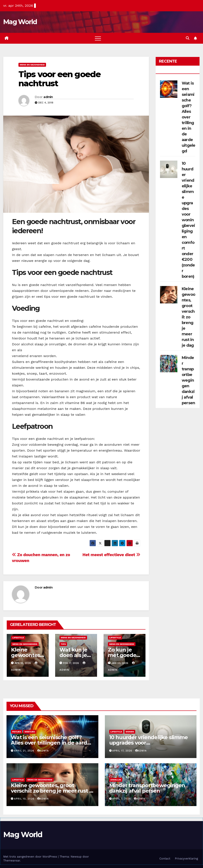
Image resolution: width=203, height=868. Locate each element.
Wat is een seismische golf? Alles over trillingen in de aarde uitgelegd (188, 117)
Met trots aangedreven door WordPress (31, 857)
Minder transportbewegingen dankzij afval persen (188, 380)
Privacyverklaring (186, 859)
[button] (188, 38)
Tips (63, 644)
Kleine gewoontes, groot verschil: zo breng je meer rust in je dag (188, 317)
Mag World (20, 22)
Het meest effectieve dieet (111, 555)
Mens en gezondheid (32, 65)
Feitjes (17, 732)
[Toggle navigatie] (98, 38)
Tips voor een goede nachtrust (59, 79)
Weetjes (30, 732)
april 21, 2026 (25, 751)
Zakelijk (116, 780)
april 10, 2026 (25, 799)
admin (48, 97)
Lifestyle (18, 638)
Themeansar (12, 861)
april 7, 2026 (122, 799)
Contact (165, 859)
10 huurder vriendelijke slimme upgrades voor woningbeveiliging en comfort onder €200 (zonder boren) (188, 220)
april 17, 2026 (123, 751)
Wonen (130, 732)
